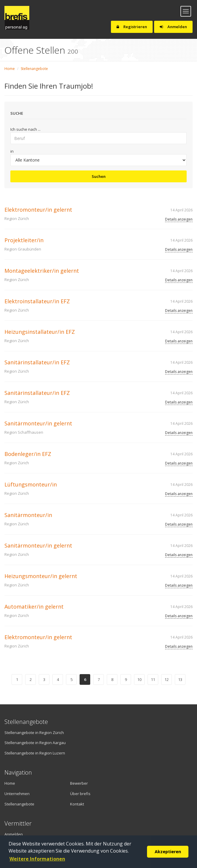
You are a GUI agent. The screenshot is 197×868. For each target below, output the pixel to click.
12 (167, 679)
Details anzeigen (179, 219)
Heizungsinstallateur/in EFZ (40, 332)
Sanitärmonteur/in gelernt (38, 423)
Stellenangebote (34, 69)
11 (153, 679)
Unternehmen (17, 794)
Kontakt (77, 804)
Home (10, 69)
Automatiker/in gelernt (34, 607)
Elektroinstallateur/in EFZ (37, 301)
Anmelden (173, 27)
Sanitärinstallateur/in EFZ (37, 362)
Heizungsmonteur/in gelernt (41, 576)
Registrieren (132, 27)
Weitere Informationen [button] (37, 859)
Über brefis (80, 794)
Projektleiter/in (24, 240)
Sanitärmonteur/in (28, 515)
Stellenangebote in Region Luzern (35, 753)
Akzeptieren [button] (168, 852)
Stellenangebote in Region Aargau (35, 743)
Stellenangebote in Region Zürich (34, 733)
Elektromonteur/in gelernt (38, 210)
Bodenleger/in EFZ (28, 454)
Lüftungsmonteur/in (31, 484)
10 (139, 679)
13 (180, 679)
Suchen (99, 176)
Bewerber (79, 783)
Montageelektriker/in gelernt (42, 271)
